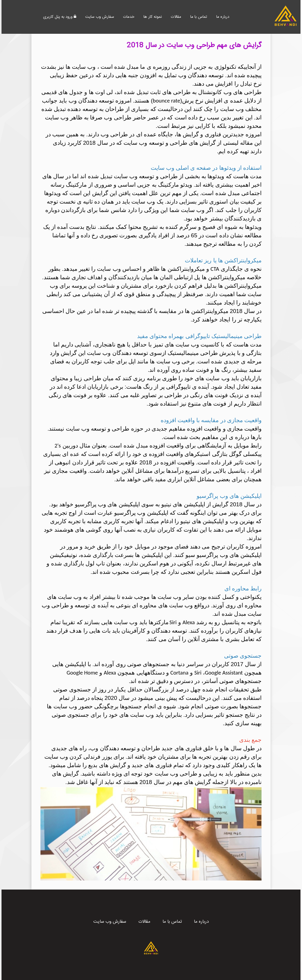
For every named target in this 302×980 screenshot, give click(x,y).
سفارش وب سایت (100, 17)
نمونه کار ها (153, 17)
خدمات (129, 17)
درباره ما (223, 17)
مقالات (176, 17)
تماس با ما (199, 17)
